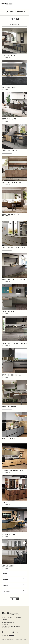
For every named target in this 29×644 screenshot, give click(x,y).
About (4, 618)
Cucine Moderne (20, 7)
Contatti (5, 619)
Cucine (11, 7)
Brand (10, 618)
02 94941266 (7, 628)
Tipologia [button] (6, 585)
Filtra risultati (14, 25)
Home (5, 7)
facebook (5, 632)
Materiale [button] (6, 579)
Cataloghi (17, 618)
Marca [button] (5, 573)
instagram (16, 632)
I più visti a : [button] (6, 591)
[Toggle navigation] (26, 3)
